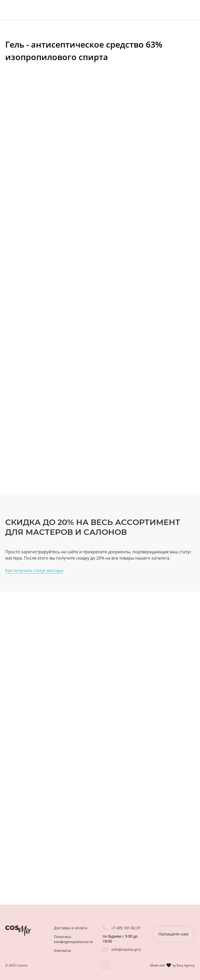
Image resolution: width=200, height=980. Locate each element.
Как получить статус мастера (34, 570)
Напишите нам (173, 934)
